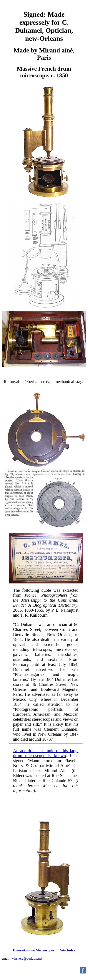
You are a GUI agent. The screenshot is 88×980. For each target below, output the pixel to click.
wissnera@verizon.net (27, 958)
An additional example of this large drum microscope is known (46, 753)
